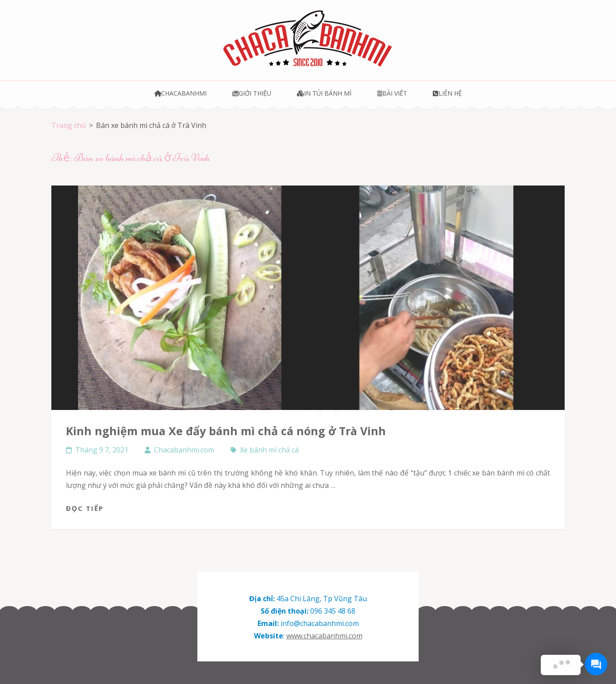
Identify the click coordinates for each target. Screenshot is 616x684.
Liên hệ (447, 93)
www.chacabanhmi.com (324, 636)
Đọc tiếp (85, 508)
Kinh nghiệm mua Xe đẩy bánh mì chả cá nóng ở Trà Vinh (226, 431)
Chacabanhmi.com (184, 450)
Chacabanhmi (181, 93)
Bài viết (392, 93)
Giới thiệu (252, 93)
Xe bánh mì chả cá (269, 450)
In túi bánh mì (324, 93)
